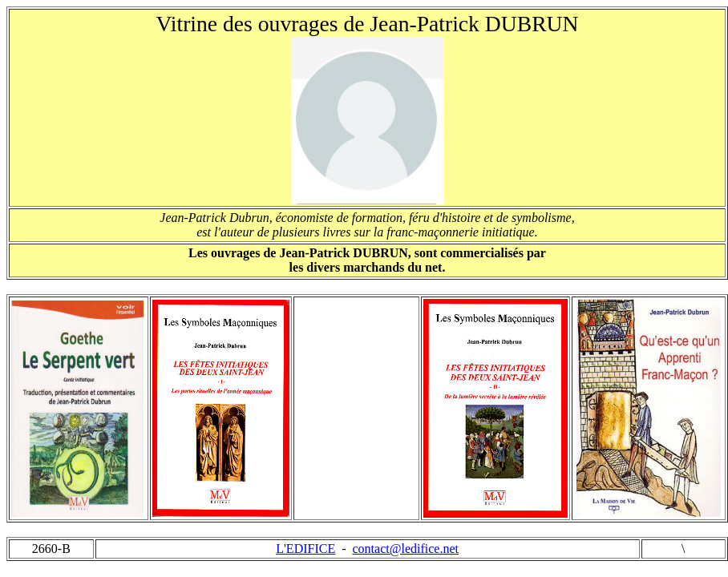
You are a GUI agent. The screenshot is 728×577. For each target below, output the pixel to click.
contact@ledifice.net (406, 549)
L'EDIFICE (305, 549)
